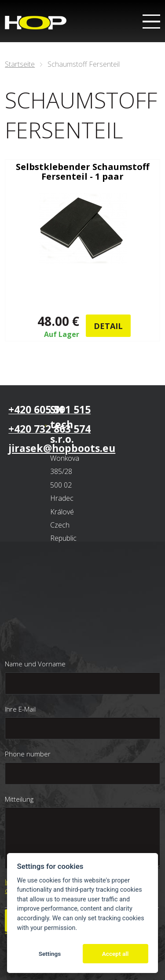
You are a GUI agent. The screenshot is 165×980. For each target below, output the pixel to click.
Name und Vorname (35, 664)
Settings (50, 954)
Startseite (20, 64)
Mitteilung (19, 799)
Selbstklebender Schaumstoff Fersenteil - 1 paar (82, 172)
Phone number (28, 754)
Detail (108, 326)
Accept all (115, 954)
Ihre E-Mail (20, 709)
